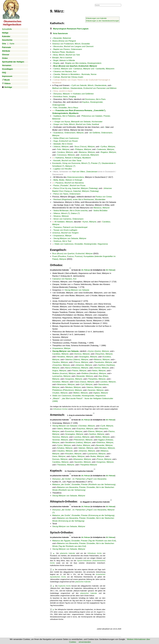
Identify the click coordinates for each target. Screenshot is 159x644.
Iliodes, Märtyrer (97, 456)
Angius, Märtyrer (59, 371)
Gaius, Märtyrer (59, 456)
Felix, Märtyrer (63, 149)
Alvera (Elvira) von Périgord (64, 41)
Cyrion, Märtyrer (64, 445)
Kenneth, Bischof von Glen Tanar (67, 161)
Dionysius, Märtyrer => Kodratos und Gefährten (74, 94)
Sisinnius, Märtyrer (60, 437)
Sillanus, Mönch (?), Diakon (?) (67, 213)
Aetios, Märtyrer (99, 371)
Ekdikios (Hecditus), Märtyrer (94, 373)
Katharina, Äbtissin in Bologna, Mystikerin (73, 158)
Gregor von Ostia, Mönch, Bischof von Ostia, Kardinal (76, 124)
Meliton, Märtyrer (81, 393)
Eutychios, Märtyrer (62, 365)
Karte (12, 44)
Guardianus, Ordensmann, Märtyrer (68, 133)
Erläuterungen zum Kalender (96, 18)
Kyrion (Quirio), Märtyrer (99, 351)
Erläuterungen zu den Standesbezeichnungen (102, 21)
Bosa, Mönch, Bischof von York (67, 55)
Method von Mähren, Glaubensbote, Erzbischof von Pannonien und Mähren (84, 88)
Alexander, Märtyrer (85, 376)
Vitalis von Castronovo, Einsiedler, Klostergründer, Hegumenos (81, 244)
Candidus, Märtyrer (60, 354)
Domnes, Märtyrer (60, 459)
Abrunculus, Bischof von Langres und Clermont (73, 46)
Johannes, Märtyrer (84, 365)
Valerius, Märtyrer (94, 387)
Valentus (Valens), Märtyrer (77, 360)
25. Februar (110, 270)
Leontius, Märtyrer (82, 437)
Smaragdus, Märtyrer (74, 434)
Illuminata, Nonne (89, 74)
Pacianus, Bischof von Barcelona (70, 183)
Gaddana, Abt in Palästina (65, 116)
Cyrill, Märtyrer (107, 426)
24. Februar (86, 270)
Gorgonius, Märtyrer (105, 462)
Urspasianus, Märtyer (63, 236)
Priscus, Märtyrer (81, 362)
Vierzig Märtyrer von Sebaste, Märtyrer (70, 238)
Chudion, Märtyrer (60, 393)
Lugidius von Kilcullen (63, 169)
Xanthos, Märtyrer (97, 434)
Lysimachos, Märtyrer (61, 376)
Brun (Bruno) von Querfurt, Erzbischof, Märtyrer (75, 66)
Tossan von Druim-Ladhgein (65, 230)
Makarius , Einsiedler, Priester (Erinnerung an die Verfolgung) (83, 515)
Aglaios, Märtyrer (101, 393)
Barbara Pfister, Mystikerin (63, 52)
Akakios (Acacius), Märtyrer (64, 373)
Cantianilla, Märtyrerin (105, 69)
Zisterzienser (92, 172)
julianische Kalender (68, 553)
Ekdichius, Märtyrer (105, 442)
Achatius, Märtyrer (65, 448)
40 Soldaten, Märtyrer (64, 222)
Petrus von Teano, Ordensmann (67, 194)
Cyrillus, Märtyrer (108, 147)
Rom (75, 563)
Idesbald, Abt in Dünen (63, 144)
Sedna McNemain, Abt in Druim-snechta (70, 211)
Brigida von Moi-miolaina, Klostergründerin (83, 63)
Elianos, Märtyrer (95, 431)
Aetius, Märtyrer (83, 445)
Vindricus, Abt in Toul (62, 241)
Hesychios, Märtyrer (104, 354)
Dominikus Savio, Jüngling (65, 97)
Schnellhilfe (7, 29)
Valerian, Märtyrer (86, 448)
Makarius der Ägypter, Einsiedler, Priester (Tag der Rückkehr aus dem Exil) (84, 541)
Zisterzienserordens (75, 177)
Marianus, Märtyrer (87, 152)
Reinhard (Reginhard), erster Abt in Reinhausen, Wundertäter (79, 199)
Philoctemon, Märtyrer (83, 440)
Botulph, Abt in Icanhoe (62, 58)
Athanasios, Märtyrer (66, 384)
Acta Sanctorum (60, 33)
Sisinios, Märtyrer (101, 368)
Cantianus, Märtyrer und (84, 69)
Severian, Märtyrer (96, 390)
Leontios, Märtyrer (108, 382)
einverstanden (85, 642)
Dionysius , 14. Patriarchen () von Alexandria (79, 479)
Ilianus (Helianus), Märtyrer (77, 368)
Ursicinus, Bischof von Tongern (65, 233)
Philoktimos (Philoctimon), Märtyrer (67, 390)
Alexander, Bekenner (62, 38)
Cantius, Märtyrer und (63, 69)
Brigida (56, 63)
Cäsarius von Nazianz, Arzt (65, 71)
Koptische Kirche (65, 586)
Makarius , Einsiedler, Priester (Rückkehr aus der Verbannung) (84, 484)
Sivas (66, 205)
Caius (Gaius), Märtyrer (84, 382)
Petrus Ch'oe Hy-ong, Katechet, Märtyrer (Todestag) (76, 188)
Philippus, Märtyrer (83, 149)
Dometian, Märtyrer (60, 382)
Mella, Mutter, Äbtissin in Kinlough (68, 180)
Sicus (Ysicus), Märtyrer (85, 147)
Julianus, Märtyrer (61, 147)
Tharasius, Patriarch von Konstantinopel (70, 227)
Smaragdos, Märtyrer (88, 357)
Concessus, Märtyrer (66, 155)
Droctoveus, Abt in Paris (95, 99)
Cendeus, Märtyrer (65, 152)
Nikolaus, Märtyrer (73, 387)
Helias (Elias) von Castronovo (66, 138)
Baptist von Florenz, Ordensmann (68, 49)
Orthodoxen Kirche (95, 553)
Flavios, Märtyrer (79, 371)
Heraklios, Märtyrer (65, 357)
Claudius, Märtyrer (60, 362)
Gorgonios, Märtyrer (74, 379)
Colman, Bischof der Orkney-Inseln (68, 77)
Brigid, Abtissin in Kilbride (64, 60)
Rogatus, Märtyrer (108, 152)
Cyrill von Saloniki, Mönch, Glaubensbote (89, 85)
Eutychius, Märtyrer (85, 429)
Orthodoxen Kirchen (60, 409)
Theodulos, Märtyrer (66, 465)
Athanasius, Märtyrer (82, 459)
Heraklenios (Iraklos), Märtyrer (78, 442)
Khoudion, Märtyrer (73, 454)
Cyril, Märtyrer (87, 384)
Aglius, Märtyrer (78, 456)
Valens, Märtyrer (64, 429)
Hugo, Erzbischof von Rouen (66, 141)
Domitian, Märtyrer (87, 426)
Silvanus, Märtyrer (61, 216)
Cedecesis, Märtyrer (106, 149)
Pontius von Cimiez (104, 197)
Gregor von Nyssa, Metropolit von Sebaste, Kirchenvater (78, 122)
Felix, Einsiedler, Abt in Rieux (66, 108)
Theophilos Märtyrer (89, 465)
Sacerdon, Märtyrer (83, 462)
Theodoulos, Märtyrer (103, 362)
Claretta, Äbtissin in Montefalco (67, 74)
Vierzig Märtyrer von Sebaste (77, 290)
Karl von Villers (79, 172)
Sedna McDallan (100, 211)
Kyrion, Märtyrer (89, 222)
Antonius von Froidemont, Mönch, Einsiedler (71, 44)
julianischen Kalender (83, 582)
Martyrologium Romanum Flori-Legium (71, 29)
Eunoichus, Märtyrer (74, 431)
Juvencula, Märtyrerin (90, 155)
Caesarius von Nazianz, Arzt (64, 279)
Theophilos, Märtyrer (97, 379)
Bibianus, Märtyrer (102, 360)
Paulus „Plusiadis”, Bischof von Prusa (69, 185)
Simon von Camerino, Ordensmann (68, 219)
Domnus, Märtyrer (82, 354)
